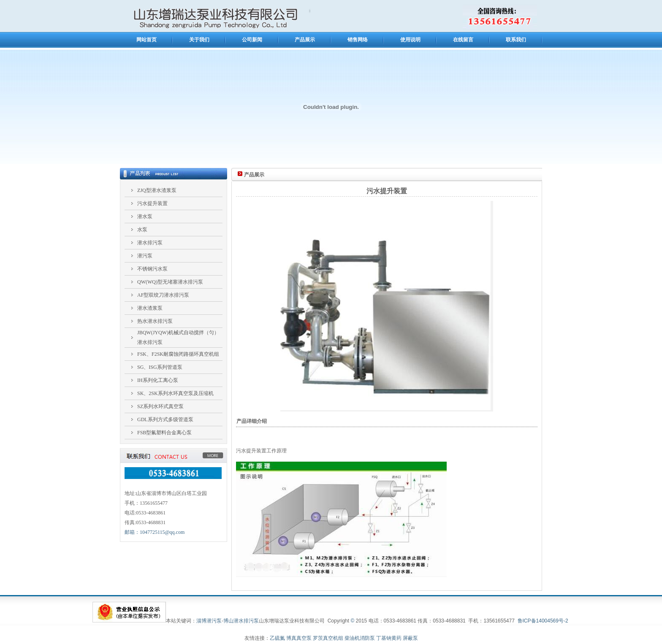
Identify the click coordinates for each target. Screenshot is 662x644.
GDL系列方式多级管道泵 (165, 419)
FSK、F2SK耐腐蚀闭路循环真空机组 (178, 354)
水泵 (142, 230)
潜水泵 (145, 216)
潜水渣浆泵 (150, 308)
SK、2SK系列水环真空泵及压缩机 (175, 393)
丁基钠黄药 (389, 638)
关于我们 (199, 40)
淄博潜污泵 (209, 621)
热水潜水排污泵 (155, 321)
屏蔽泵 (410, 638)
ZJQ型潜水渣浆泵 (157, 190)
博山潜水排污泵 (241, 621)
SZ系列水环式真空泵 (160, 406)
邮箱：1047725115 (155, 532)
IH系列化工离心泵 (158, 380)
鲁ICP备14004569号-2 (543, 621)
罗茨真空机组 (328, 638)
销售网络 (358, 40)
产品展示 (305, 40)
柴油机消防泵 (360, 638)
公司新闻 (252, 40)
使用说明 (410, 40)
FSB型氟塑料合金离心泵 (164, 433)
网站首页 (147, 40)
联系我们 (516, 40)
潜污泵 (145, 256)
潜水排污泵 (150, 243)
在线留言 (463, 40)
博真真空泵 (299, 638)
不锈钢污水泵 (152, 269)
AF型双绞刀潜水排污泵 (163, 295)
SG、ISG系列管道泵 (160, 367)
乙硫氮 (277, 638)
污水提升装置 (152, 203)
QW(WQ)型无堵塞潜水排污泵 (170, 282)
